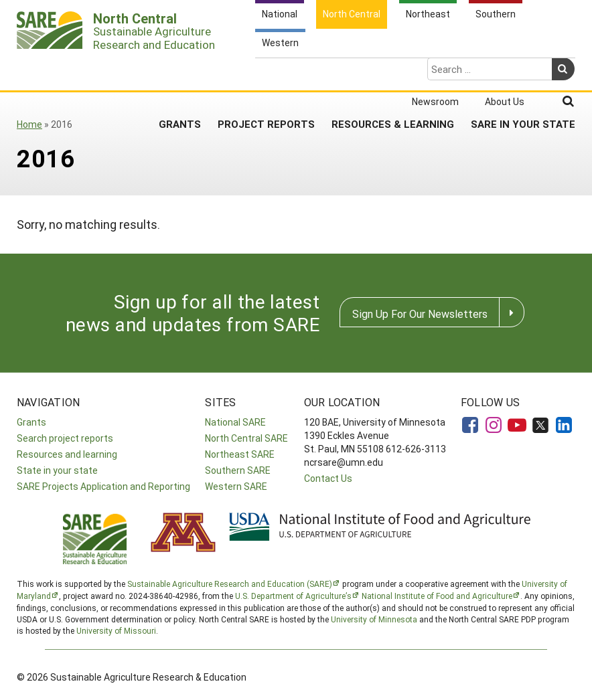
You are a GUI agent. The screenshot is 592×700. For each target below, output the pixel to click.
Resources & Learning (393, 71)
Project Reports (266, 71)
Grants (180, 71)
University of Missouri (116, 630)
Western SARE (236, 486)
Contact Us (328, 478)
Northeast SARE (240, 454)
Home (29, 124)
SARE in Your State (523, 71)
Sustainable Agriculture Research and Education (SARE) (230, 584)
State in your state (57, 470)
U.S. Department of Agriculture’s (293, 596)
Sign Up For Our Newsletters (420, 314)
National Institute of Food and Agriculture (437, 596)
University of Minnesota (374, 619)
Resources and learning (67, 454)
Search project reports (65, 438)
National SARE (235, 422)
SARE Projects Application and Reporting (103, 486)
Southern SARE (238, 470)
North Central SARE (246, 438)
